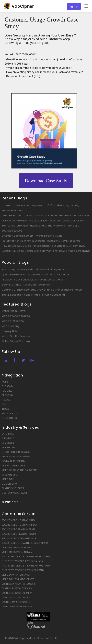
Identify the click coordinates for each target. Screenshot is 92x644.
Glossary (8, 386)
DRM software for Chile (16, 602)
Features (7, 391)
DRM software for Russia (17, 607)
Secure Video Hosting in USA (19, 520)
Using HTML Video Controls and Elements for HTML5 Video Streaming (46, 251)
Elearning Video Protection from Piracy (26, 285)
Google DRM (9, 484)
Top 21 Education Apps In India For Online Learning (33, 295)
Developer (8, 443)
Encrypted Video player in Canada (22, 561)
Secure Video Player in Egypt (19, 534)
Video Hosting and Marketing (20, 470)
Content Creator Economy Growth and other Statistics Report (42, 290)
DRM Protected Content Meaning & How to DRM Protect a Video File (45, 215)
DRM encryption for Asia (17, 588)
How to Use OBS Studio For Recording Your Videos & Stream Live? (43, 246)
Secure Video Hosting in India (19, 525)
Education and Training (16, 452)
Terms (5, 409)
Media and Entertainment (17, 457)
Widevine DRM (10, 475)
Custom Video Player (15, 493)
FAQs (5, 404)
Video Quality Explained (17, 336)
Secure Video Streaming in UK (19, 538)
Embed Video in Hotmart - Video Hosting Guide (32, 236)
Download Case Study (46, 181)
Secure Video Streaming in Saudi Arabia (25, 543)
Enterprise (8, 434)
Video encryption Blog (16, 316)
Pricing (6, 400)
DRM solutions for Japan (17, 593)
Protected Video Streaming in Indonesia (26, 557)
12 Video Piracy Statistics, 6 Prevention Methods (32, 280)
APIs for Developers (14, 466)
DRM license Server (13, 488)
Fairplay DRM (10, 331)
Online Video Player (14, 311)
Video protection (13, 321)
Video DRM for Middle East (18, 579)
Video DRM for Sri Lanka (16, 575)
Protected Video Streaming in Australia (26, 566)
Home (5, 382)
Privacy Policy (11, 413)
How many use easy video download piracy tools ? (34, 269)
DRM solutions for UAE (16, 597)
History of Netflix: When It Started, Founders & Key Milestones (41, 241)
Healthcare (9, 447)
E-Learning (8, 438)
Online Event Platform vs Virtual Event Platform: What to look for (43, 221)
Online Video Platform (16, 341)
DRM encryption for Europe (19, 584)
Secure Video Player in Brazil (19, 529)
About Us (7, 395)
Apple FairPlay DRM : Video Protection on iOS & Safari (35, 274)
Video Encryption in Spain (17, 547)
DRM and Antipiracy (14, 461)
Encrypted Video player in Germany (23, 570)
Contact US (9, 418)
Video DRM (8, 479)
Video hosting (11, 326)
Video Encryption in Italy (17, 552)
